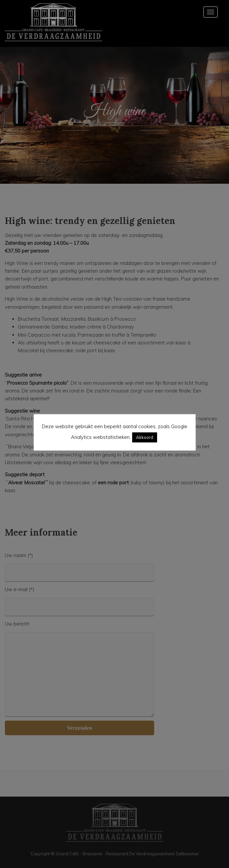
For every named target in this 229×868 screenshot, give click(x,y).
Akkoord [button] (145, 437)
